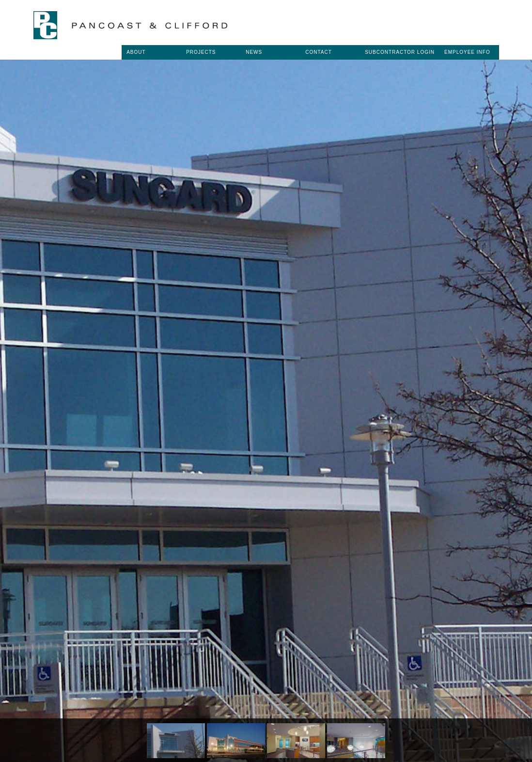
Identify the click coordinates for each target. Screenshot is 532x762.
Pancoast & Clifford (130, 25)
